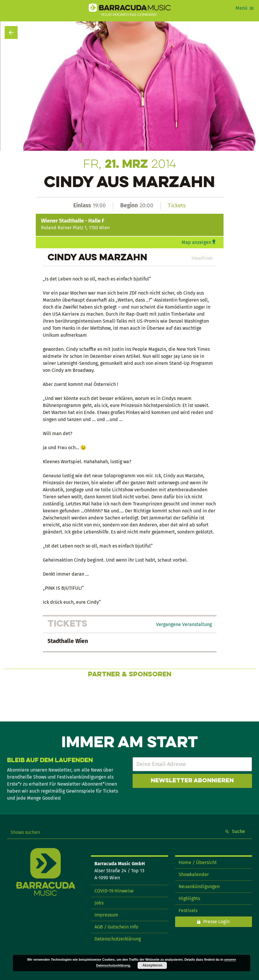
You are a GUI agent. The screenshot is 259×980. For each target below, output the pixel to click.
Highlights (189, 898)
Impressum (106, 915)
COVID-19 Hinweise (114, 891)
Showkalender (194, 874)
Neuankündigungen (199, 886)
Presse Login (216, 922)
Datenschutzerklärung (118, 939)
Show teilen (242, 42)
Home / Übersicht (198, 862)
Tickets (177, 205)
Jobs (99, 903)
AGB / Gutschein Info (116, 927)
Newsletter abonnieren (192, 781)
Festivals (188, 910)
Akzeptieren (152, 965)
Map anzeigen (196, 242)
